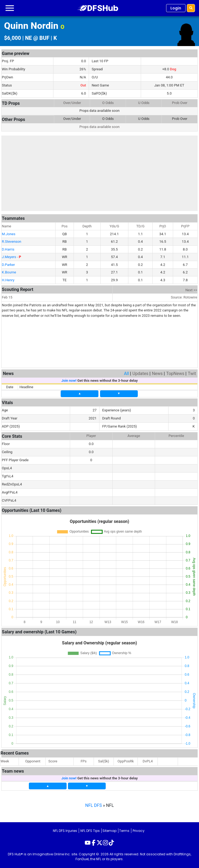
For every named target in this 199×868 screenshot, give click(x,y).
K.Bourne (9, 272)
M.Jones (9, 234)
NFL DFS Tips (90, 831)
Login (176, 8)
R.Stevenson (12, 242)
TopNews (175, 374)
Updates (140, 374)
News (157, 374)
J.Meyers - (11, 257)
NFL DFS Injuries (65, 831)
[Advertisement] (100, 173)
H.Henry (8, 280)
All (126, 374)
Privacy (139, 831)
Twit (192, 374)
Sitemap (109, 831)
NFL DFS (94, 805)
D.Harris (8, 249)
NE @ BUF (37, 38)
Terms (124, 831)
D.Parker (8, 265)
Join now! (69, 381)
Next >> (191, 290)
